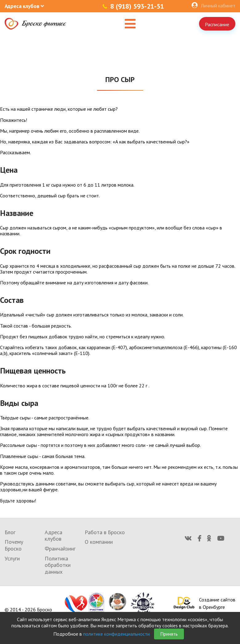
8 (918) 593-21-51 (137, 6)
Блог (10, 532)
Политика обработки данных (58, 565)
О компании (99, 542)
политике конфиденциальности (116, 634)
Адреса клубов (53, 536)
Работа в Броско (105, 532)
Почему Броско (14, 545)
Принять (169, 634)
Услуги (12, 558)
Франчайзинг (60, 549)
